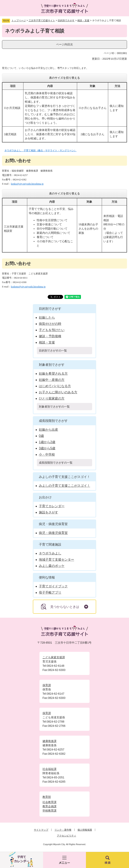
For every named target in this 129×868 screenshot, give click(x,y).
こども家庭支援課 (54, 657)
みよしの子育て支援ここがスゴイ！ (64, 477)
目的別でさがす (66, 20)
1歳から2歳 (47, 442)
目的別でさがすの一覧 (53, 351)
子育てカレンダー (52, 506)
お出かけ (45, 497)
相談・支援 (83, 20)
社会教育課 (49, 802)
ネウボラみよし (50, 553)
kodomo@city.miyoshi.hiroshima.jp (28, 287)
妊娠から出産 (48, 430)
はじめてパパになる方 (55, 386)
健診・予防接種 (50, 336)
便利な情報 (47, 577)
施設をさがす (48, 512)
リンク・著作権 (63, 830)
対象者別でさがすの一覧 (54, 407)
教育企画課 (49, 806)
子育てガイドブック (53, 586)
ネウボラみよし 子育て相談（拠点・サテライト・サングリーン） (40, 150)
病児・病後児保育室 (53, 524)
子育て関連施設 (50, 544)
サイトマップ (41, 830)
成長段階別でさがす (53, 421)
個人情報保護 (85, 830)
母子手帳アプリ (50, 592)
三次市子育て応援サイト (42, 20)
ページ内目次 (64, 44)
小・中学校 (47, 454)
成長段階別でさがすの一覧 (56, 463)
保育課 (47, 685)
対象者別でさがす (52, 365)
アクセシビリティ (67, 836)
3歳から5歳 (47, 448)
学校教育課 (49, 811)
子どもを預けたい (52, 330)
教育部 (47, 797)
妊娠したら (47, 317)
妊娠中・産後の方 (52, 380)
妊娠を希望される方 (53, 374)
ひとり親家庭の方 (52, 398)
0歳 (41, 436)
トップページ (19, 20)
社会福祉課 (49, 769)
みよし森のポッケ (52, 566)
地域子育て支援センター (56, 560)
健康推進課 (49, 741)
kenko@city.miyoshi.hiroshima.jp (27, 184)
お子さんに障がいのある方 (58, 392)
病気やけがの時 (50, 324)
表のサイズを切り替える (64, 78)
